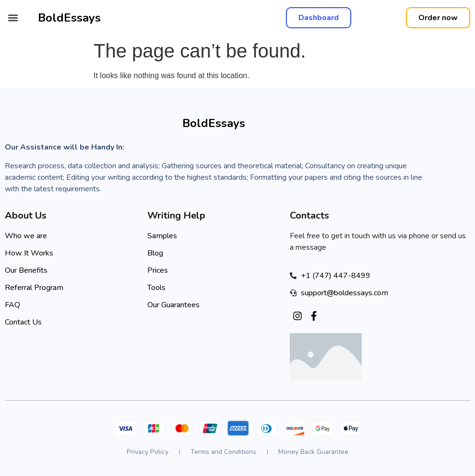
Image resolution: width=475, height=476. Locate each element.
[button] (13, 18)
